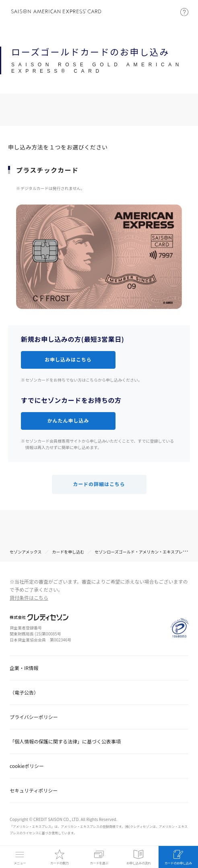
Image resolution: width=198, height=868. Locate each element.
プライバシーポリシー (34, 717)
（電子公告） (24, 692)
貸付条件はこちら (29, 597)
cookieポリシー (27, 766)
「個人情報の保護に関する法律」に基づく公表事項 (65, 741)
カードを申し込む (68, 552)
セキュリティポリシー (34, 790)
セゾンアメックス (26, 552)
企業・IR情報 (24, 668)
